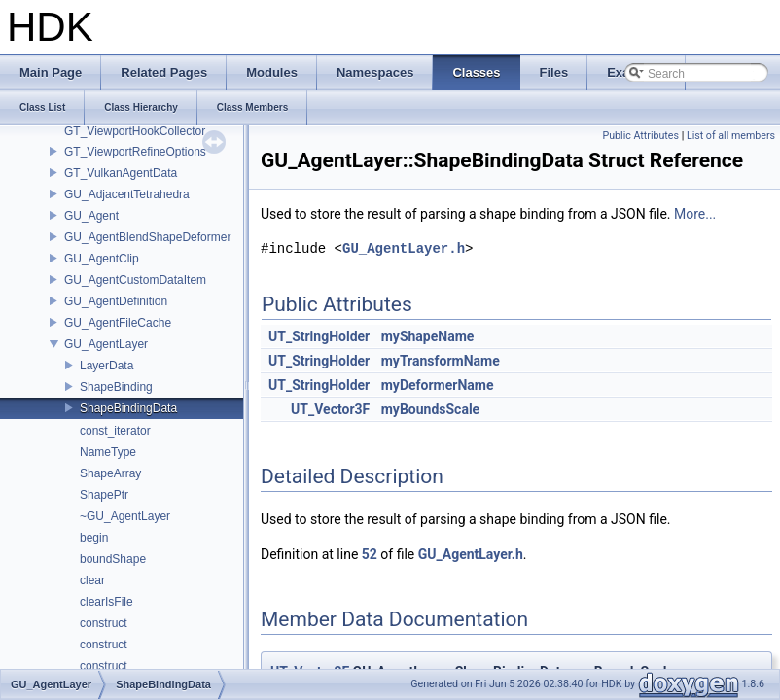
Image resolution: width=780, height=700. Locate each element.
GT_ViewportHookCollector (135, 131)
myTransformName (441, 361)
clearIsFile (106, 602)
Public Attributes (640, 136)
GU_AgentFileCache (118, 323)
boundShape (113, 559)
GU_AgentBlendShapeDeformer (147, 237)
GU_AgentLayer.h (404, 248)
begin (94, 538)
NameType (108, 452)
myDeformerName (438, 385)
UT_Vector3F (330, 409)
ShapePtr (104, 495)
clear (92, 580)
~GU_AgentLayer (125, 516)
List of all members (731, 136)
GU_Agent (91, 216)
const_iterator (115, 431)
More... (695, 214)
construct (104, 623)
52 (370, 554)
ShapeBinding (116, 387)
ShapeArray (110, 473)
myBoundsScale (430, 409)
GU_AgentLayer (106, 344)
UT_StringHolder (319, 336)
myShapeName (428, 336)
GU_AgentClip (102, 259)
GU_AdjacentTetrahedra (127, 194)
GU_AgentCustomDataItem (135, 280)
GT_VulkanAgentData (121, 173)
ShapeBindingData (128, 408)
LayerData (106, 366)
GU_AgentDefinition (116, 301)
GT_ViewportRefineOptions (135, 152)
